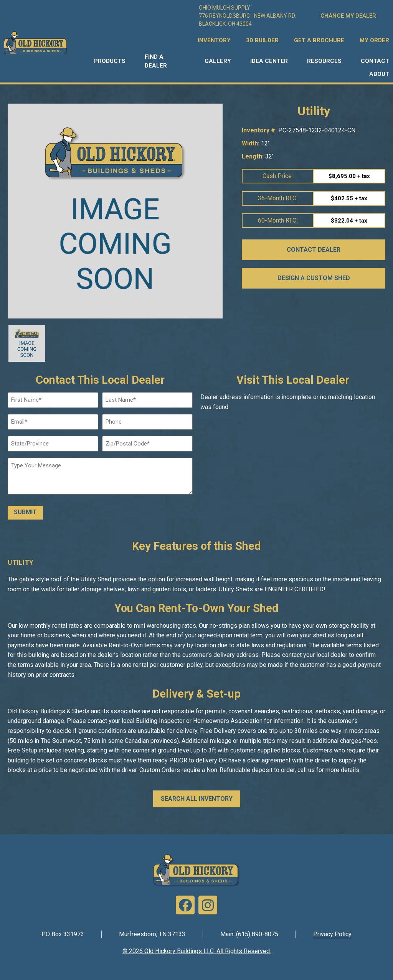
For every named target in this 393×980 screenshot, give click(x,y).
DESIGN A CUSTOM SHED (314, 278)
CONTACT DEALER (314, 250)
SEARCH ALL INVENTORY (197, 798)
